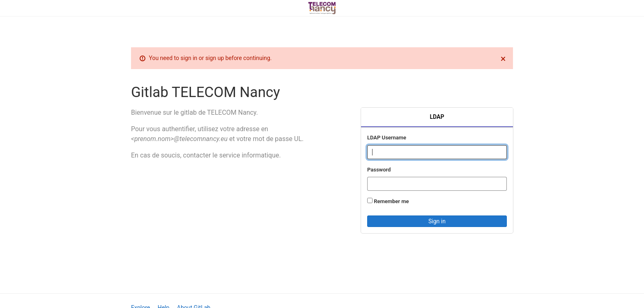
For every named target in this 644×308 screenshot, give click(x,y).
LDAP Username (387, 138)
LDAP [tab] (437, 117)
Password (379, 170)
